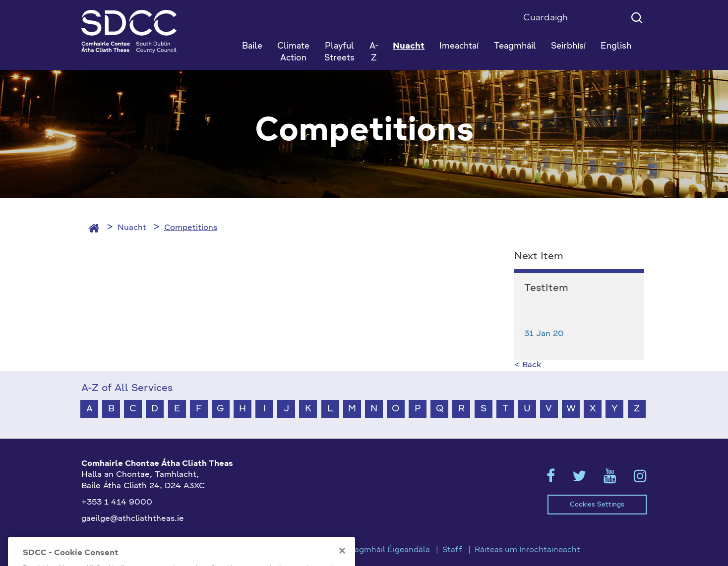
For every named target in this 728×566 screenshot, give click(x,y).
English (616, 46)
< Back (528, 365)
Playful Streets (339, 52)
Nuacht (132, 228)
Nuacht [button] (409, 46)
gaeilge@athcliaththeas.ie (133, 519)
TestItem (546, 288)
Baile (252, 46)
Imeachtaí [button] (459, 46)
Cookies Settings (597, 505)
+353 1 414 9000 (117, 503)
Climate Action (293, 52)
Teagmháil (515, 46)
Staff (452, 550)
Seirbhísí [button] (568, 46)
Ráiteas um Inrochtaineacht (527, 550)
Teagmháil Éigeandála (388, 550)
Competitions (191, 228)
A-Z (374, 52)
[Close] (342, 560)
